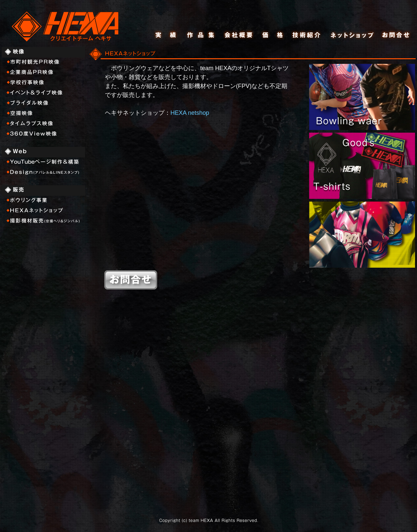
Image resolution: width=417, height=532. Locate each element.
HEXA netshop (190, 113)
